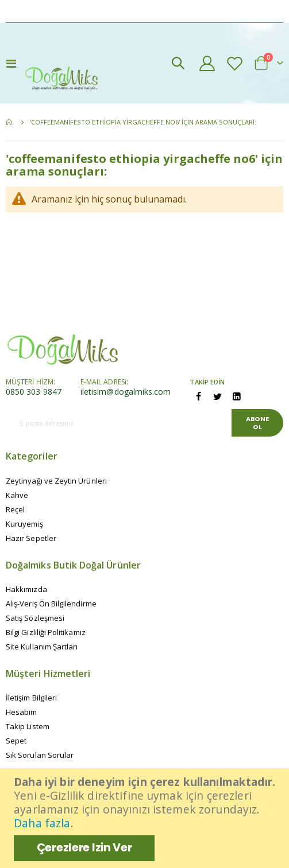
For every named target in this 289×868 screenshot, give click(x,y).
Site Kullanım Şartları (42, 647)
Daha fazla (42, 823)
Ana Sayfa (10, 122)
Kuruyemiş (24, 524)
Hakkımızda (26, 589)
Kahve (17, 495)
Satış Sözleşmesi (35, 618)
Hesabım (21, 712)
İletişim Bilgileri (31, 698)
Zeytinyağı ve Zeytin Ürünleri (56, 481)
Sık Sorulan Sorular (40, 755)
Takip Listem (28, 726)
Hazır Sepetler (31, 538)
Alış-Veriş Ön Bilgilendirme (51, 604)
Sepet (16, 741)
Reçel (15, 509)
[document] (146, 818)
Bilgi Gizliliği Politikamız (46, 632)
